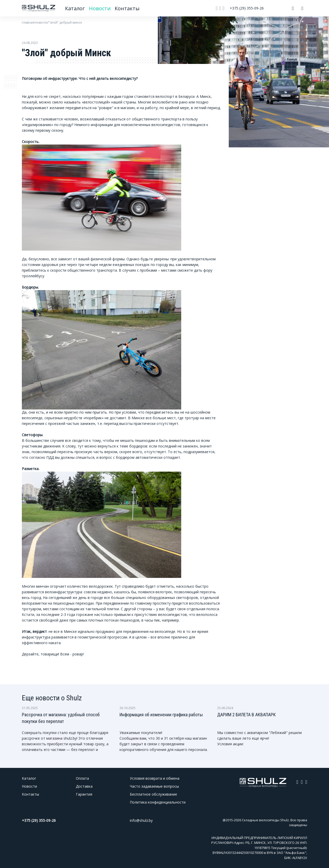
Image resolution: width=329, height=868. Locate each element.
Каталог (75, 8)
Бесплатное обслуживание (153, 794)
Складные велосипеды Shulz (265, 820)
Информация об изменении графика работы (161, 715)
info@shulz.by (141, 820)
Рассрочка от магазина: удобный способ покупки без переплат (61, 718)
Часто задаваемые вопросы (154, 786)
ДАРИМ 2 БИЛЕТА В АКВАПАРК (246, 715)
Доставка (84, 786)
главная (28, 22)
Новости (100, 8)
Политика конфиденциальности (158, 802)
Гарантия (84, 794)
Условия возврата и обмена (155, 778)
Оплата (82, 778)
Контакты (127, 8)
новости (41, 22)
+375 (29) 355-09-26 (247, 8)
